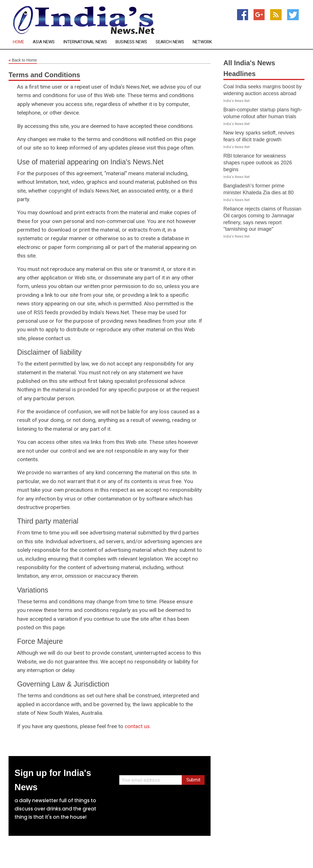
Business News (131, 42)
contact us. (138, 726)
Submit (193, 780)
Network (202, 42)
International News (85, 42)
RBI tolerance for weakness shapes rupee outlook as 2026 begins (258, 163)
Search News (170, 42)
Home (18, 42)
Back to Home (23, 60)
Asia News (44, 42)
